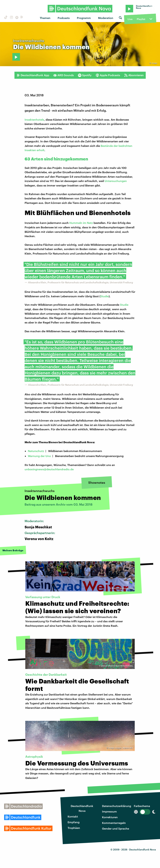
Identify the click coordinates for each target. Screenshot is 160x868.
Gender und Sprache (116, 828)
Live (130, 19)
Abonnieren (134, 75)
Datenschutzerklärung (117, 806)
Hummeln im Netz (81, 223)
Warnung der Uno (39, 456)
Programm (84, 18)
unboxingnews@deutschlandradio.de (49, 469)
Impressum (109, 811)
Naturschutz (36, 451)
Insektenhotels (34, 120)
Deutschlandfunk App (33, 75)
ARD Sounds (64, 75)
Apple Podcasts (108, 75)
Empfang (74, 822)
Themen (45, 18)
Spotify (85, 75)
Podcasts (64, 18)
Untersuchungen (116, 181)
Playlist (141, 19)
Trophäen (74, 828)
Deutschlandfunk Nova (82, 808)
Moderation (106, 18)
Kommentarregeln (114, 823)
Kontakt (73, 816)
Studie (105, 296)
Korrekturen (110, 817)
